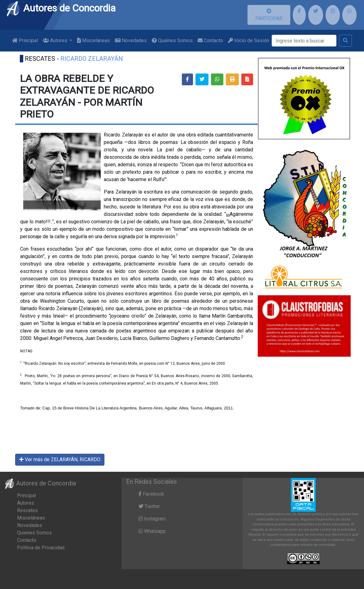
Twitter (149, 506)
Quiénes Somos (172, 40)
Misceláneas (94, 40)
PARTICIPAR (269, 15)
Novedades (131, 40)
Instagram (152, 519)
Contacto (210, 40)
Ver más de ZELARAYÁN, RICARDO (60, 460)
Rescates (27, 510)
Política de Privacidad (41, 548)
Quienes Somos (34, 533)
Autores (26, 503)
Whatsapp (152, 531)
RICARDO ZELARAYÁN (92, 59)
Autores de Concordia (61, 8)
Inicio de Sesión (249, 40)
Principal (25, 40)
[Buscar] (304, 41)
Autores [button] (56, 40)
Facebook (151, 494)
